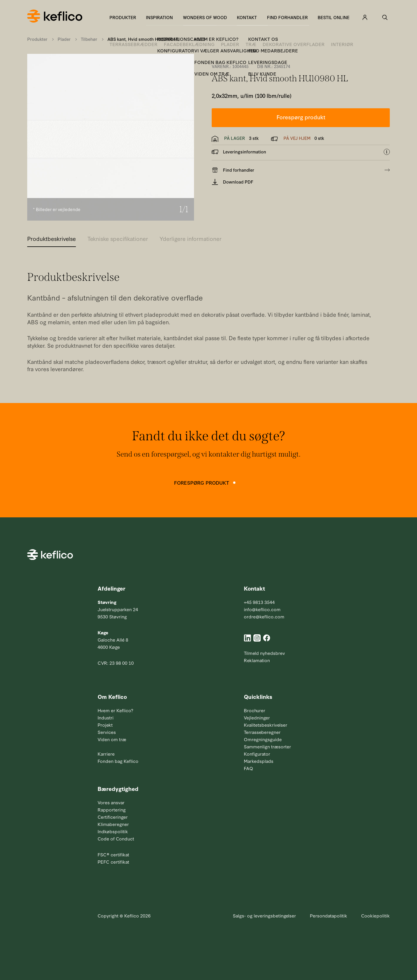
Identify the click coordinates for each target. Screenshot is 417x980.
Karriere (106, 754)
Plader (64, 39)
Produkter (123, 17)
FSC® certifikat (113, 854)
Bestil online (334, 17)
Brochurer (255, 710)
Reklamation (257, 660)
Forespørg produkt (301, 117)
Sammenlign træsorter (267, 746)
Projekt (105, 725)
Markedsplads (259, 761)
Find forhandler (287, 17)
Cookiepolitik (375, 915)
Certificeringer (113, 817)
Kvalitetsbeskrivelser (266, 725)
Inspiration (159, 17)
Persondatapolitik (329, 915)
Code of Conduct (116, 838)
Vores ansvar (111, 802)
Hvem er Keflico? (115, 710)
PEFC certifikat (113, 862)
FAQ (248, 768)
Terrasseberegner (262, 732)
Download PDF (233, 182)
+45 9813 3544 (259, 602)
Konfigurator (257, 754)
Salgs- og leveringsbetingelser (264, 915)
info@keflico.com (262, 609)
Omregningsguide (263, 739)
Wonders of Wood (205, 17)
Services (107, 732)
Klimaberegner (113, 824)
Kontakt (247, 17)
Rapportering (112, 809)
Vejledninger (257, 717)
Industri (106, 717)
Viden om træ (112, 739)
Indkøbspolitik (113, 831)
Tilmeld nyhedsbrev (264, 653)
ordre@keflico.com (264, 616)
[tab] (52, 240)
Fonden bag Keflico (118, 761)
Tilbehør (89, 39)
